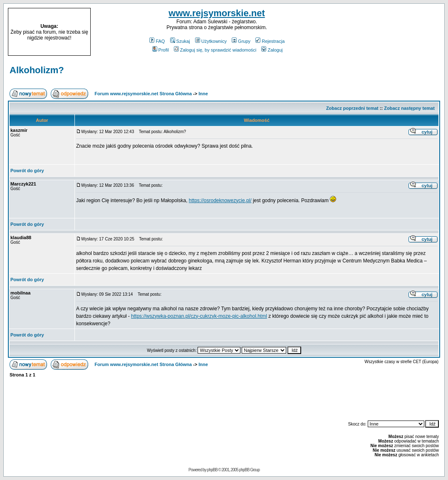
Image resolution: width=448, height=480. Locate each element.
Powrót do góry (27, 171)
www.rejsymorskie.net (217, 13)
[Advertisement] (391, 32)
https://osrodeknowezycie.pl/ (220, 200)
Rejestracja (270, 41)
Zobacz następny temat (409, 108)
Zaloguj (272, 50)
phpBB (212, 470)
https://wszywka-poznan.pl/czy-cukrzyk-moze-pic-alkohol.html (199, 316)
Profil (161, 50)
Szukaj (180, 41)
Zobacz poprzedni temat (352, 108)
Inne (203, 94)
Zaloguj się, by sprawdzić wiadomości (215, 50)
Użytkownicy (211, 41)
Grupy (241, 41)
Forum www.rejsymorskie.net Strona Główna (143, 94)
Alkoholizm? (37, 70)
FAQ (157, 41)
